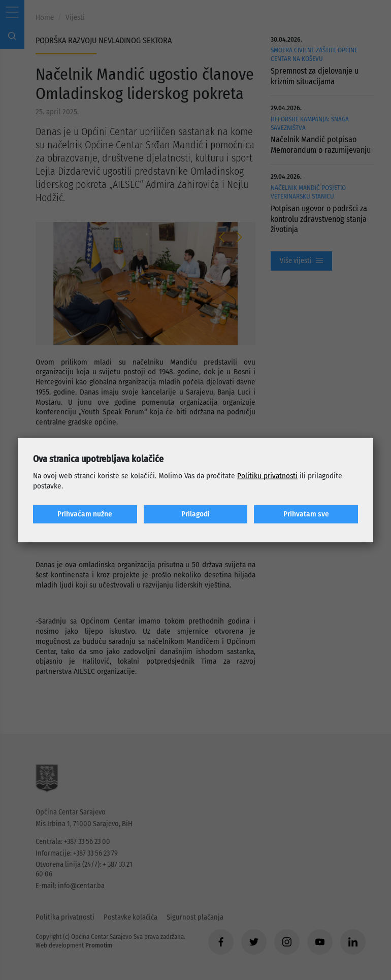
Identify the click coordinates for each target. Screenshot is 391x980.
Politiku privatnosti (267, 476)
